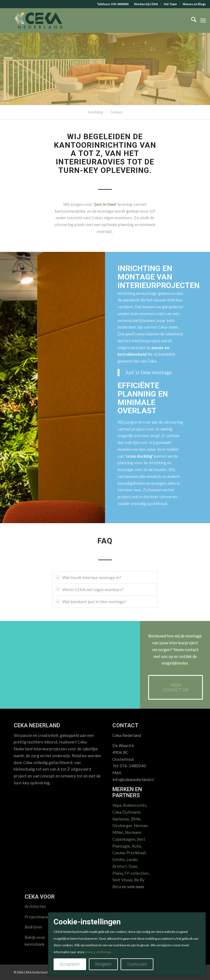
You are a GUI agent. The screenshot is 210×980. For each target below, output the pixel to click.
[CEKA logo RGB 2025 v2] (38, 21)
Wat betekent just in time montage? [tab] (91, 602)
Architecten (35, 906)
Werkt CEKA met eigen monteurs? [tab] (90, 589)
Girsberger (122, 825)
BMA (136, 819)
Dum (133, 866)
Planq (118, 873)
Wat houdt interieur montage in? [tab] (88, 577)
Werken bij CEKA (146, 4)
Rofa (136, 846)
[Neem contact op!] (176, 687)
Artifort (120, 866)
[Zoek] (191, 21)
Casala (119, 853)
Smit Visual (122, 880)
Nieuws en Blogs (194, 4)
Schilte (119, 859)
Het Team (170, 4)
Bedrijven (33, 927)
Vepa (117, 805)
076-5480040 (120, 4)
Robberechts (135, 805)
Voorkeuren (137, 964)
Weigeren (103, 964)
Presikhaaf (136, 853)
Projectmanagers (40, 917)
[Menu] (203, 21)
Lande (132, 859)
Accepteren (70, 964)
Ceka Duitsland (126, 812)
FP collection (136, 873)
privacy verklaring (98, 952)
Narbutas (121, 819)
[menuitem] (146, 4)
